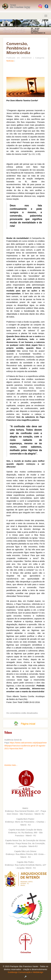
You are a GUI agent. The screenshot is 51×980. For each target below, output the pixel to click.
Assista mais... (11, 765)
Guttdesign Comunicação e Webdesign (26, 972)
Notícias (10, 61)
